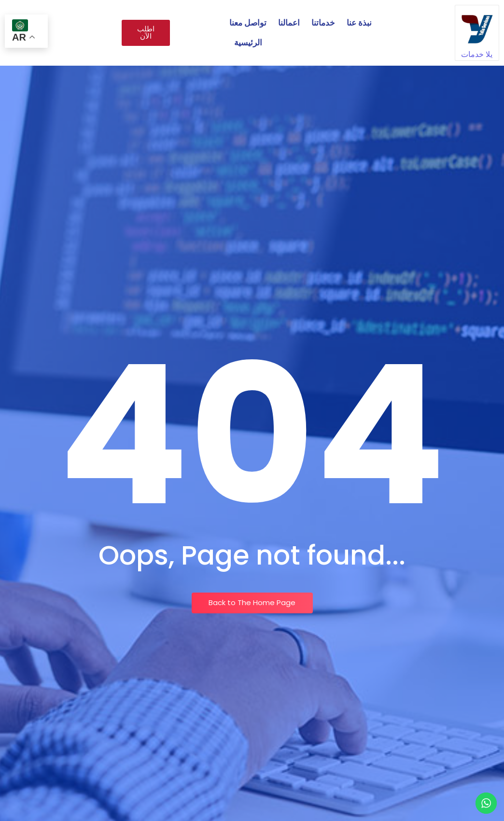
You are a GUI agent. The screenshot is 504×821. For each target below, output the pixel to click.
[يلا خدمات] (477, 27)
